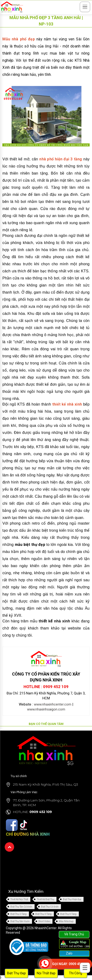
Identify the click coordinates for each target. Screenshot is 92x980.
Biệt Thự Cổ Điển (50, 907)
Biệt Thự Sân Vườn (20, 921)
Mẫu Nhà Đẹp (66, 921)
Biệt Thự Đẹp (16, 973)
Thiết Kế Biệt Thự (45, 899)
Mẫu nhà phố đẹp (18, 39)
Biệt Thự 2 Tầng (18, 914)
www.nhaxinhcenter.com (53, 704)
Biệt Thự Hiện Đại (72, 899)
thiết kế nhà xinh (67, 404)
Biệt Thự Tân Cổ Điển (21, 907)
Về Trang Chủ (74, 934)
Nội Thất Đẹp (46, 973)
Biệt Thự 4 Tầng (68, 914)
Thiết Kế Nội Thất (19, 899)
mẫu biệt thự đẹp (30, 545)
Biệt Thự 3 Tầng (43, 914)
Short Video (44, 921)
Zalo (69, 953)
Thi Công (76, 973)
